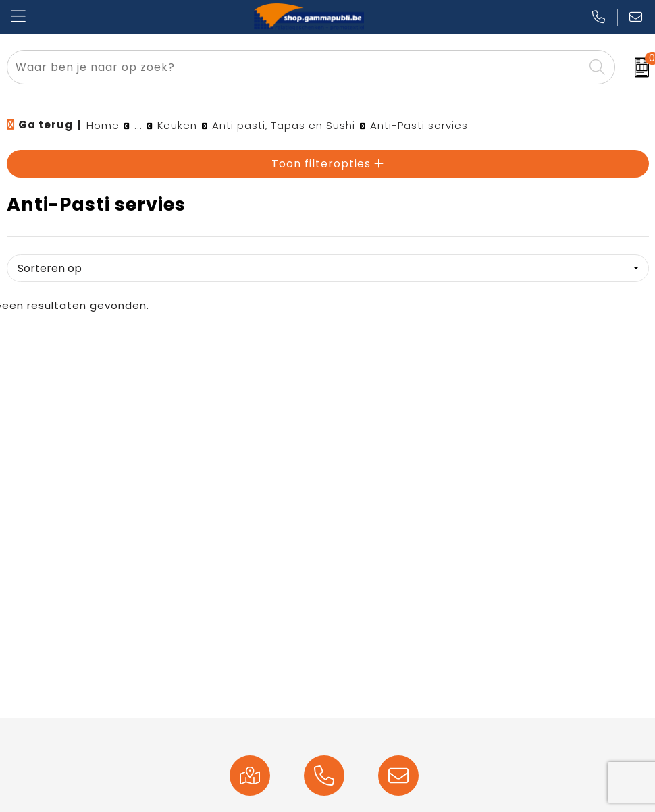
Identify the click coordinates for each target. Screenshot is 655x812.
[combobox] (295, 67)
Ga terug (46, 125)
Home (103, 125)
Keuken (177, 125)
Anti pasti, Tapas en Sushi (284, 125)
